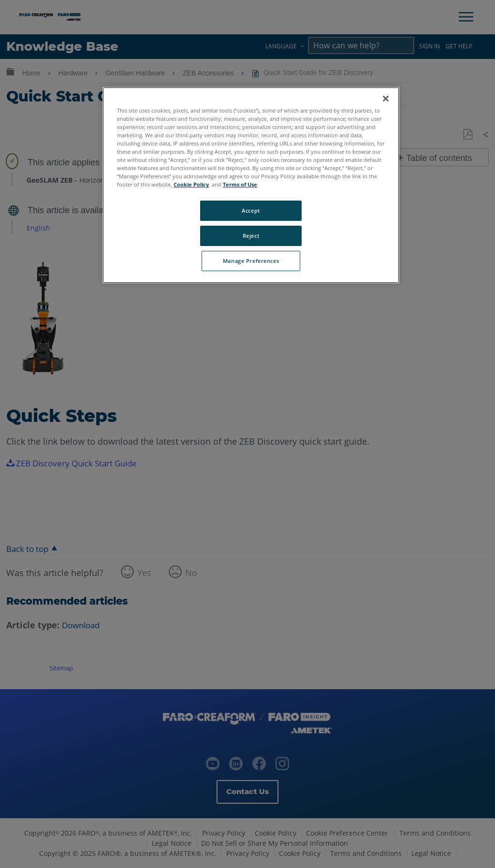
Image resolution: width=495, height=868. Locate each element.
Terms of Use (240, 184)
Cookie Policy (191, 184)
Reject (251, 236)
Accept (251, 210)
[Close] (386, 99)
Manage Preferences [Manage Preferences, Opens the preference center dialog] (251, 261)
